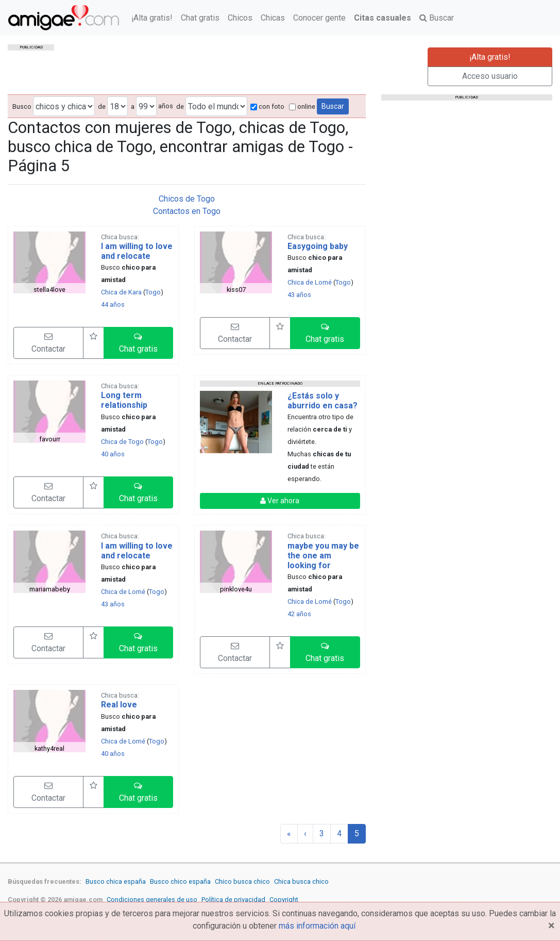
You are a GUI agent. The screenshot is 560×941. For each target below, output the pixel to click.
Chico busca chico (242, 881)
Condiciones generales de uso (152, 899)
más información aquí (317, 926)
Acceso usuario (490, 76)
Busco (22, 106)
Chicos (240, 18)
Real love (119, 705)
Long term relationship (124, 400)
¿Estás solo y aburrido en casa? (323, 401)
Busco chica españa (116, 881)
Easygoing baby (318, 246)
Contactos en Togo (187, 211)
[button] (139, 343)
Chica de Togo (122, 442)
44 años (113, 304)
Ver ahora (280, 501)
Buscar (437, 18)
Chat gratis (200, 18)
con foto (267, 106)
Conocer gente (319, 18)
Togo (153, 292)
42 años (299, 614)
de (102, 106)
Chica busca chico (301, 881)
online (302, 106)
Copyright (284, 899)
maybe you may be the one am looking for (323, 556)
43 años (299, 295)
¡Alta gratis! (152, 18)
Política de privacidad (233, 899)
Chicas (273, 18)
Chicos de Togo (187, 199)
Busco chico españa (180, 881)
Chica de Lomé (310, 282)
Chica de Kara (121, 292)
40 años (113, 454)
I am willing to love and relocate (137, 251)
